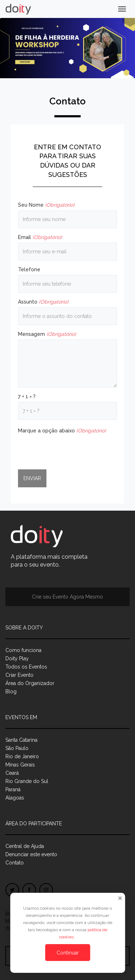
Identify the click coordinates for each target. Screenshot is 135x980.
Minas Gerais (20, 765)
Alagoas (15, 798)
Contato (15, 863)
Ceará (12, 773)
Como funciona (23, 650)
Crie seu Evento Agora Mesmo (67, 597)
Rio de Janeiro (22, 756)
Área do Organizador (30, 683)
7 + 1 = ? (27, 397)
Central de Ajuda (25, 846)
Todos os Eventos (26, 667)
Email (40, 237)
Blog (11, 691)
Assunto (43, 302)
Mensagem (47, 334)
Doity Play (17, 658)
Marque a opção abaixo (62, 431)
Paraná (13, 789)
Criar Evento (19, 675)
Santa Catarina (21, 740)
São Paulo (17, 748)
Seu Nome (46, 205)
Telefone (29, 269)
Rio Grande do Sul (27, 781)
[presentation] (73, 450)
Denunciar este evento (31, 854)
